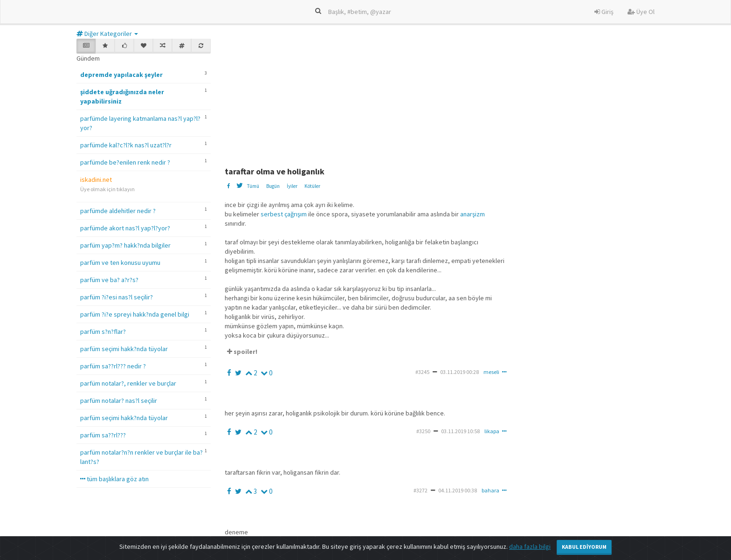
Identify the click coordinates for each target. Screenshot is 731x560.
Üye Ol (641, 12)
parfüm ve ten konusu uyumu (120, 263)
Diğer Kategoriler (107, 34)
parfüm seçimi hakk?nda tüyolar (124, 349)
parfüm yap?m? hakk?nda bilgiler (125, 245)
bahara (490, 490)
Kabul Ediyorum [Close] (584, 547)
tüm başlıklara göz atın (114, 479)
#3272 (421, 490)
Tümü (253, 186)
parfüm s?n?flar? (103, 332)
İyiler (292, 186)
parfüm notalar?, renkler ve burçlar (128, 383)
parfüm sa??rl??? (103, 435)
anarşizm (472, 214)
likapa (492, 431)
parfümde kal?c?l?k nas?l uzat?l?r (126, 145)
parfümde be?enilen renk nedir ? (125, 162)
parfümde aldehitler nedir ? (118, 211)
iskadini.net (96, 180)
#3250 (423, 431)
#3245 (422, 372)
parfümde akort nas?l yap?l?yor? (125, 228)
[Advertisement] (451, 97)
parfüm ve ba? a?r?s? (109, 280)
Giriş (604, 12)
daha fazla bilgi (530, 546)
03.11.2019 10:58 (460, 431)
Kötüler (312, 186)
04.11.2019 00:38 (458, 490)
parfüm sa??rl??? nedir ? (113, 366)
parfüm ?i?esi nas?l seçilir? (117, 297)
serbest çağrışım (284, 214)
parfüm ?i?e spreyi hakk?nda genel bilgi (135, 314)
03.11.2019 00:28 (459, 372)
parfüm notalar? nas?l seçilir (119, 401)
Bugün (273, 186)
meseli (491, 372)
